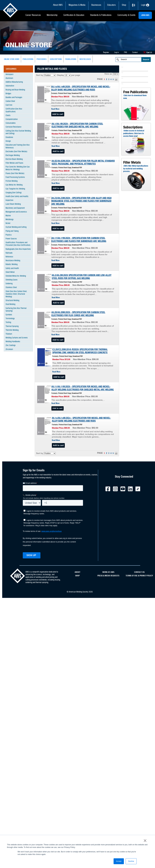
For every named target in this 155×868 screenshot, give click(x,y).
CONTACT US (139, 572)
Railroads (9, 253)
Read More (55, 109)
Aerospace (9, 74)
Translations (71, 59)
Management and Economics (16, 212)
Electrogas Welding (13, 155)
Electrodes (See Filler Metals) (16, 152)
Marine (8, 216)
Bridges (8, 94)
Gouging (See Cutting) (14, 193)
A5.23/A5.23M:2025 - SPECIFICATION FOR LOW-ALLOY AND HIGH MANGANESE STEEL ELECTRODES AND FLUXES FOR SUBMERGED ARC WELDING (81, 201)
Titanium (9, 334)
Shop (124, 5)
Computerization (12, 119)
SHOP (77, 576)
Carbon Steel (10, 101)
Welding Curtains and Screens (17, 338)
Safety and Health (12, 268)
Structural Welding (12, 301)
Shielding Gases (12, 280)
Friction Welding (12, 181)
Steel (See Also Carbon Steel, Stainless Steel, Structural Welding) (16, 294)
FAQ (125, 52)
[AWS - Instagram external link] (117, 491)
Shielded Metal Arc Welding (16, 276)
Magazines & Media (77, 5)
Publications (28, 59)
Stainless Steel (11, 287)
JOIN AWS (145, 15)
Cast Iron (9, 105)
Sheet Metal (10, 272)
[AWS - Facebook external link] (109, 491)
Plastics (9, 235)
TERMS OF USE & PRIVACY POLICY (139, 576)
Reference (9, 257)
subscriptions (56, 59)
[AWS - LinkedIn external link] (131, 491)
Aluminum (9, 78)
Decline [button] (131, 861)
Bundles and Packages (14, 97)
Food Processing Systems (15, 177)
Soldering (9, 284)
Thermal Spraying (12, 326)
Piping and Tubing (12, 231)
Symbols (9, 315)
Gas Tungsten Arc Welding (15, 189)
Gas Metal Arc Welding (14, 185)
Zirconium (9, 349)
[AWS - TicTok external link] (139, 491)
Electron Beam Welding (14, 159)
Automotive (10, 86)
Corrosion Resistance (13, 127)
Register (106, 52)
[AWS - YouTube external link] (124, 491)
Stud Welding (10, 304)
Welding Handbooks (13, 342)
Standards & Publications (101, 15)
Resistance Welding (13, 261)
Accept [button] (119, 861)
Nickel (8, 223)
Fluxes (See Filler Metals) (15, 173)
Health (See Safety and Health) (17, 197)
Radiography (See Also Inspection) (18, 249)
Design (8, 141)
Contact (135, 52)
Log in (117, 52)
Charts (8, 116)
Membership (52, 15)
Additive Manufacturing (14, 82)
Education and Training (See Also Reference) (18, 146)
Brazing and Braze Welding (15, 90)
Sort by (40, 75)
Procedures (42, 59)
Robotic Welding (12, 264)
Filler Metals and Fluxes (14, 163)
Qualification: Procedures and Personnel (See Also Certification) (18, 244)
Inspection (9, 200)
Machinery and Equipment (15, 208)
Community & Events (126, 15)
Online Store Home (12, 59)
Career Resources (33, 15)
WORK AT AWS (108, 572)
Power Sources (11, 239)
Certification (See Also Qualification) (14, 110)
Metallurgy (10, 220)
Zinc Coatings (11, 345)
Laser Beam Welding (13, 204)
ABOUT (77, 572)
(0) (151, 53)
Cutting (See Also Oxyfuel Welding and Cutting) (18, 132)
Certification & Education (74, 15)
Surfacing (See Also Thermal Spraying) (16, 310)
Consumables (11, 123)
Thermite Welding (12, 330)
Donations (9, 137)
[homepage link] (17, 583)
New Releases (85, 59)
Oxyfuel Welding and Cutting (16, 227)
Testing (8, 322)
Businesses (96, 5)
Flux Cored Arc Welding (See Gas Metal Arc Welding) (18, 168)
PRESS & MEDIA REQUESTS (108, 576)
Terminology (10, 319)
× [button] (145, 841)
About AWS (58, 5)
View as (108, 74)
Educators (112, 5)
